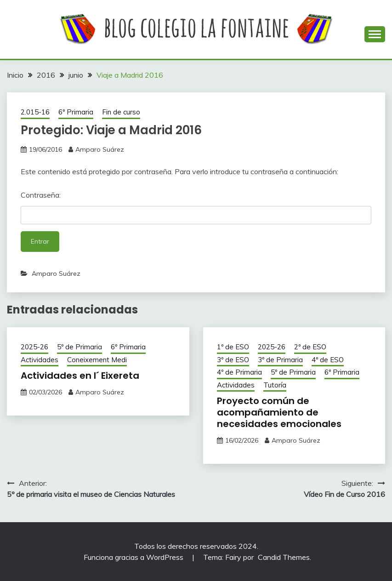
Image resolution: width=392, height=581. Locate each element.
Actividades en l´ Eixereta (80, 376)
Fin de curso (121, 112)
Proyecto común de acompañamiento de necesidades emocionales (279, 412)
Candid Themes (284, 557)
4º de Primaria (239, 372)
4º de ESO (328, 360)
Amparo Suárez (100, 149)
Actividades (40, 360)
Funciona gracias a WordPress (134, 557)
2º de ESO (310, 347)
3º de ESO (233, 360)
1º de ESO (233, 347)
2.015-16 (35, 112)
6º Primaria (76, 112)
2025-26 (34, 347)
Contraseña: (196, 207)
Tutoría (275, 385)
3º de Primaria (280, 360)
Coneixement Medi (97, 360)
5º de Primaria (80, 347)
